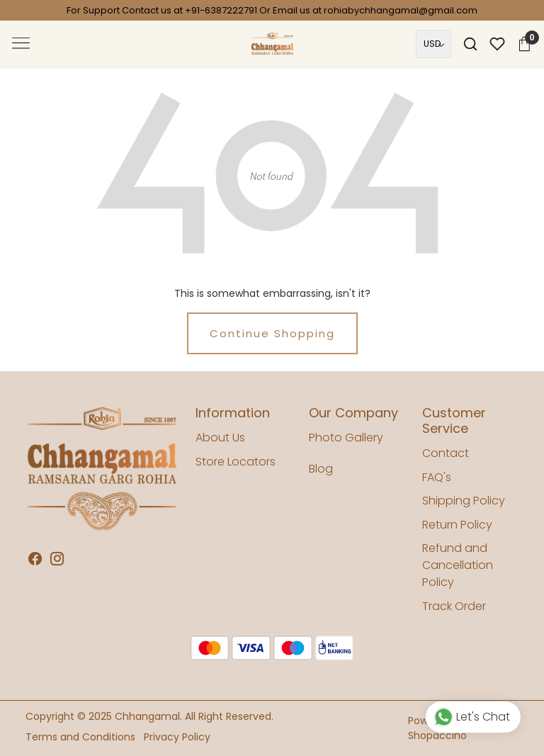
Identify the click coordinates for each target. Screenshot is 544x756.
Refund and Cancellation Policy (458, 565)
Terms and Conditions (80, 737)
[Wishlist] (497, 44)
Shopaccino (437, 735)
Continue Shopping (272, 333)
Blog (321, 469)
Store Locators (236, 462)
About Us (220, 438)
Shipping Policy (464, 501)
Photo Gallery (346, 438)
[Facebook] (35, 559)
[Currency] (433, 44)
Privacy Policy (177, 737)
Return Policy (457, 525)
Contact (446, 453)
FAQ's (437, 477)
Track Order (454, 606)
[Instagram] (57, 559)
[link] (470, 44)
